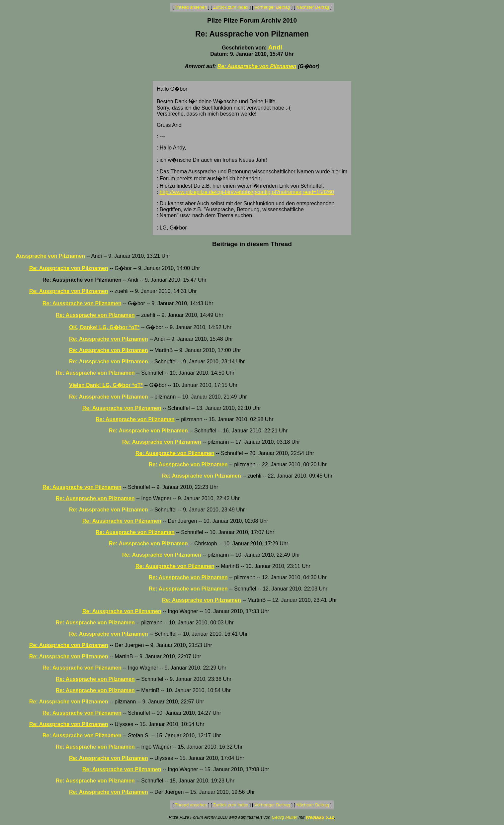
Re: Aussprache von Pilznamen (257, 66)
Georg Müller (284, 817)
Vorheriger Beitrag (272, 7)
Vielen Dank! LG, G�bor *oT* (106, 385)
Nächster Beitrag (313, 7)
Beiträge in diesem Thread (252, 244)
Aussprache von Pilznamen (50, 256)
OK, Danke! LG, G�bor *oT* (104, 327)
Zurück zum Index (231, 7)
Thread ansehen (191, 7)
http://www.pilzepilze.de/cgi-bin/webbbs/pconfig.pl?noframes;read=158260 (247, 192)
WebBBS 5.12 (320, 817)
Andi (275, 47)
